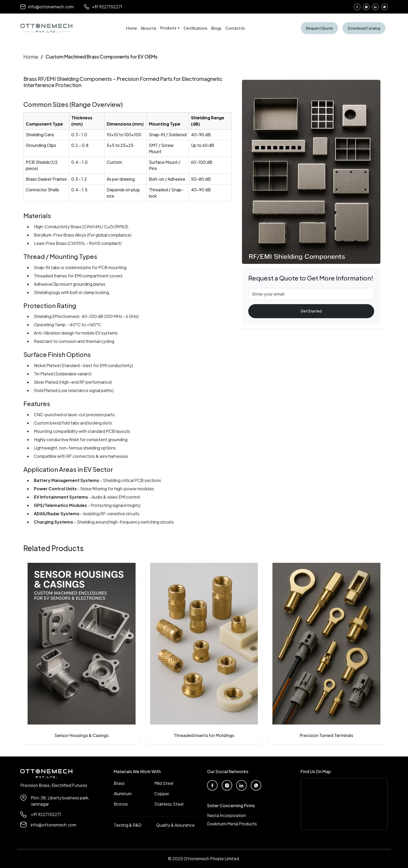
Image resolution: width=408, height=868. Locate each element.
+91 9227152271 (103, 7)
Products (169, 28)
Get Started (311, 311)
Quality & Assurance (175, 825)
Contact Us (236, 28)
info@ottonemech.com (47, 7)
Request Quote (320, 28)
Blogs (217, 28)
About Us (149, 28)
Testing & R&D (128, 825)
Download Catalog (364, 28)
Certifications (196, 28)
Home (132, 28)
